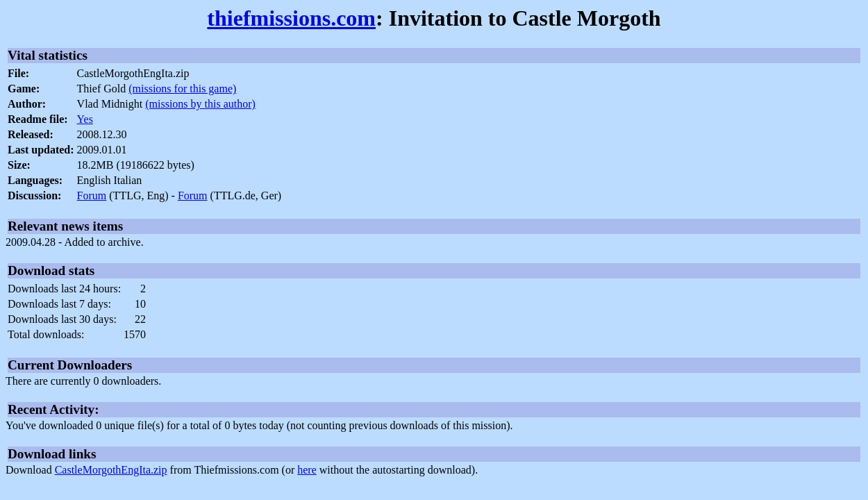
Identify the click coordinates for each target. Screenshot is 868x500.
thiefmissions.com (291, 18)
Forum (92, 195)
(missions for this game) (182, 89)
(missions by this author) (200, 104)
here (307, 470)
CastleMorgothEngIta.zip (111, 470)
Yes (85, 119)
